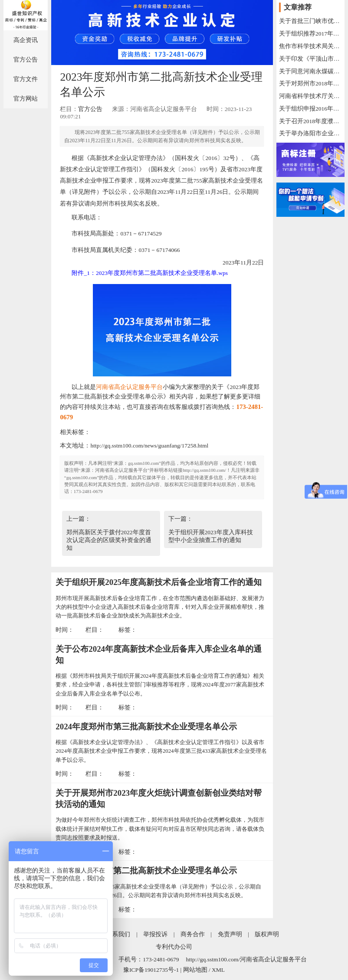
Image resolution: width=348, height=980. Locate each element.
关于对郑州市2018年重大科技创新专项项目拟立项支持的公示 (310, 83)
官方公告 (26, 60)
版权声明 (267, 934)
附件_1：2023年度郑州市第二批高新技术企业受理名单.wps (150, 273)
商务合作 (193, 934)
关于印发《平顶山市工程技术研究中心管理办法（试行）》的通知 (310, 59)
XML (218, 970)
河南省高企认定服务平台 (129, 387)
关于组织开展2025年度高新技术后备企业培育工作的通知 (159, 582)
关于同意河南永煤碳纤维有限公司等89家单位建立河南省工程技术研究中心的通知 (310, 71)
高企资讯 (26, 40)
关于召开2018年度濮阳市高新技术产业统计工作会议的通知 (310, 121)
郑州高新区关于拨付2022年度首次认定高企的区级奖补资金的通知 (109, 540)
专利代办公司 (174, 947)
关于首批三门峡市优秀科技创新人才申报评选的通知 (310, 21)
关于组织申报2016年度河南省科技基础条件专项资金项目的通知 (310, 109)
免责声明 (230, 934)
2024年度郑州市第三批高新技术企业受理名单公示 (146, 727)
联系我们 (118, 934)
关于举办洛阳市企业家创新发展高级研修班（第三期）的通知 (310, 133)
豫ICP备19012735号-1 (151, 970)
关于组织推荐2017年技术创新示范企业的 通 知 (310, 34)
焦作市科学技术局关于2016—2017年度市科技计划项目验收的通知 (310, 46)
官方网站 (26, 99)
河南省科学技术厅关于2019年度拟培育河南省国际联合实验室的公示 (310, 96)
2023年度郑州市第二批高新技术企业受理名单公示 (146, 871)
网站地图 (195, 970)
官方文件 (26, 79)
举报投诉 (155, 934)
